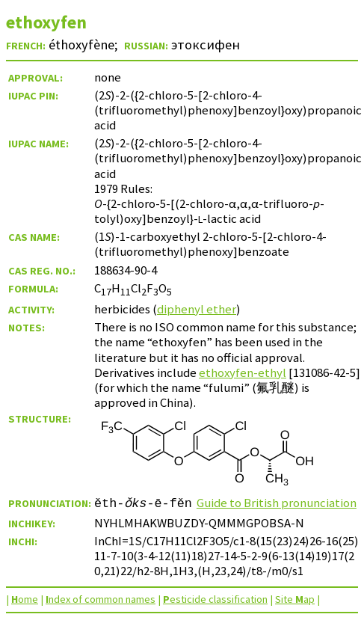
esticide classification (215, 599)
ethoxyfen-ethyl (243, 372)
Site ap (295, 599)
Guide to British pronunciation (277, 503)
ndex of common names (101, 599)
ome (25, 599)
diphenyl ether (197, 309)
